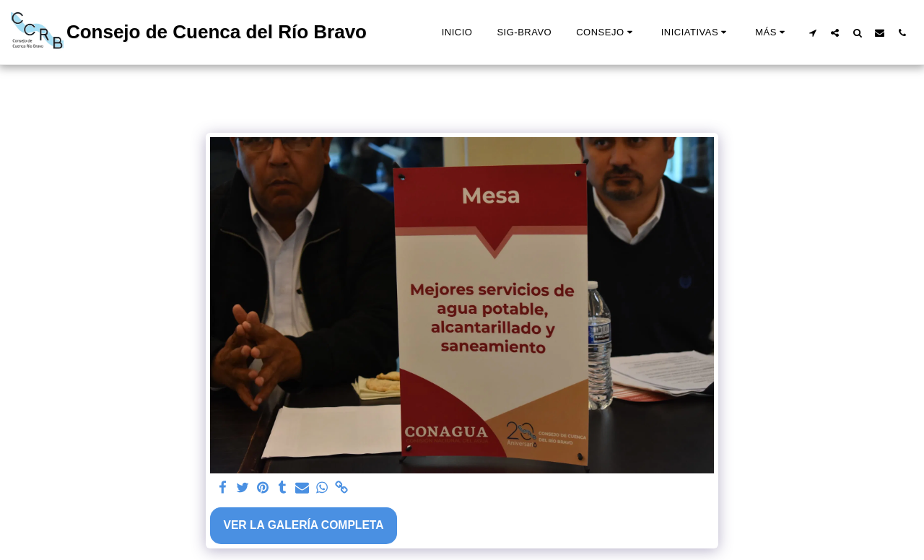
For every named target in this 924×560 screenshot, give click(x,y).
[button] (606, 32)
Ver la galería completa (303, 525)
